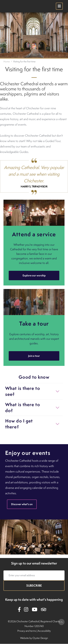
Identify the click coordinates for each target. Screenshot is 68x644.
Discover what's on (22, 504)
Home (7, 61)
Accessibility (44, 631)
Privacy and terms (27, 631)
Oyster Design (40, 638)
